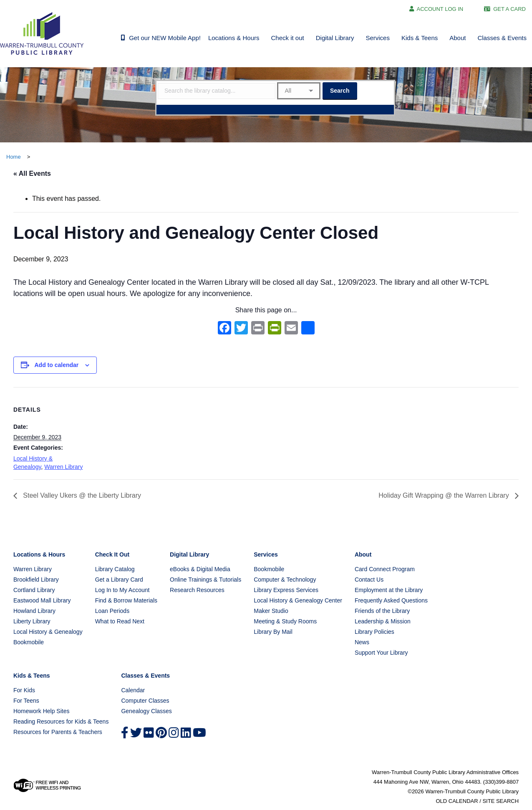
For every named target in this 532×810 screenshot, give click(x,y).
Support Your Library (381, 653)
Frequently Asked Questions (391, 600)
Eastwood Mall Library (42, 600)
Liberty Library (32, 621)
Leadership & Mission (383, 621)
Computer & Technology (285, 580)
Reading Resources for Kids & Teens (61, 721)
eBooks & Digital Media (200, 569)
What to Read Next (120, 621)
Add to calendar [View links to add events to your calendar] (56, 365)
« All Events (32, 173)
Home (14, 157)
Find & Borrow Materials (126, 600)
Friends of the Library (382, 611)
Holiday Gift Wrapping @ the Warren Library (445, 495)
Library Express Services (286, 590)
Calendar (133, 690)
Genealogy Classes (146, 711)
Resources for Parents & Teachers (58, 732)
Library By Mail (273, 632)
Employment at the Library (389, 590)
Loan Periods (112, 611)
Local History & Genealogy (48, 632)
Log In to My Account (122, 590)
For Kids (24, 690)
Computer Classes (145, 701)
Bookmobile (29, 642)
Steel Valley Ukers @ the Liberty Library (81, 495)
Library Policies (374, 632)
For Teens (26, 701)
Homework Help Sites (42, 711)
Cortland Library (34, 590)
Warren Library (63, 467)
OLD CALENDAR (457, 801)
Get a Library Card (119, 580)
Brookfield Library (36, 580)
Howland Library (34, 611)
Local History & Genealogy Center (298, 600)
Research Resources (197, 590)
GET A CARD (509, 9)
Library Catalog (115, 569)
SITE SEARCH (500, 801)
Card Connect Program (385, 569)
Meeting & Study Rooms (285, 621)
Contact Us (369, 580)
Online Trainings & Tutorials (205, 580)
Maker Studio (271, 611)
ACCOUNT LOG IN (440, 9)
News (362, 642)
